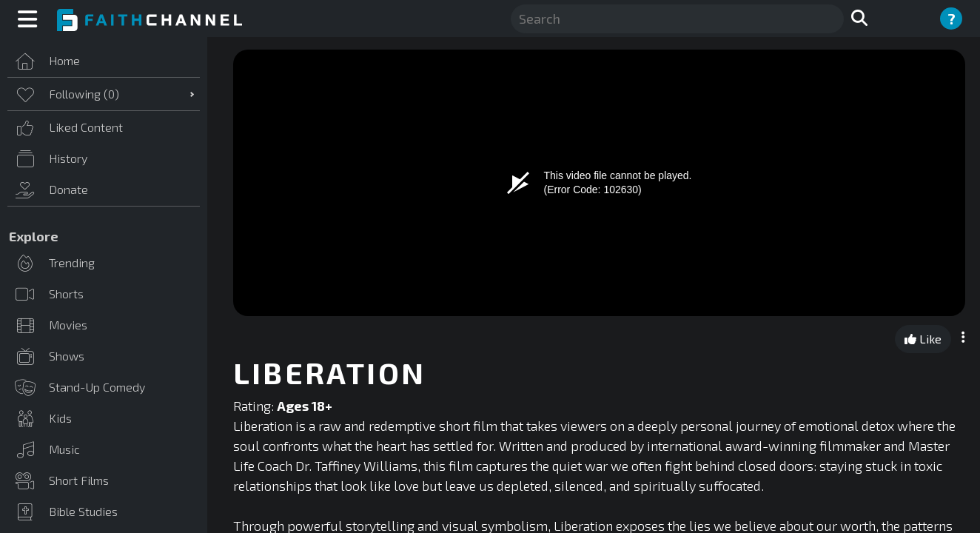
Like (923, 339)
